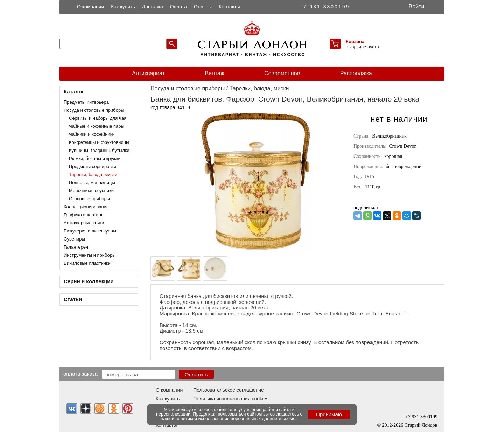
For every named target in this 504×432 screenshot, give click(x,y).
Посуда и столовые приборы (94, 110)
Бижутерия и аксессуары (90, 231)
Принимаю (329, 414)
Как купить (123, 7)
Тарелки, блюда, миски (93, 175)
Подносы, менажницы (92, 183)
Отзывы (203, 7)
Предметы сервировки (93, 166)
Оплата (178, 7)
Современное (282, 73)
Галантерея (76, 247)
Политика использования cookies (231, 399)
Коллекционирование (86, 207)
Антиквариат (148, 73)
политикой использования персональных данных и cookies (237, 419)
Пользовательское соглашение (229, 390)
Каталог (74, 92)
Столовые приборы (89, 199)
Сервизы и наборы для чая (98, 118)
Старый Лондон (421, 425)
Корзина (355, 41)
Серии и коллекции (89, 281)
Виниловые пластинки (87, 263)
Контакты (229, 7)
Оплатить (197, 374)
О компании (90, 7)
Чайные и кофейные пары (97, 126)
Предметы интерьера (86, 102)
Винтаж (214, 73)
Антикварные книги (84, 223)
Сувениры (74, 239)
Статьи (73, 299)
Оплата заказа (80, 374)
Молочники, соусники (91, 191)
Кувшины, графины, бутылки (99, 150)
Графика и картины (84, 215)
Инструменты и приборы (90, 255)
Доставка (153, 7)
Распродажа (356, 73)
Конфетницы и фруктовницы (99, 142)
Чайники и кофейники (92, 134)
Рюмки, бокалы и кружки (95, 158)
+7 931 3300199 (325, 7)
